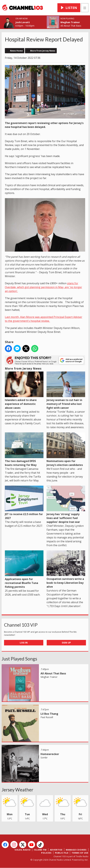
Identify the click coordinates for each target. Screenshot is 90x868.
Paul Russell (47, 717)
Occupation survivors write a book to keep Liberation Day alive (66, 569)
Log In (24, 643)
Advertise (56, 850)
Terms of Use (80, 853)
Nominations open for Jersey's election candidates (66, 449)
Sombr (44, 758)
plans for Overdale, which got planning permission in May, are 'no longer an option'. (43, 287)
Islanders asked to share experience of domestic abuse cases (24, 390)
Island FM (40, 850)
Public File (62, 853)
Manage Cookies (76, 850)
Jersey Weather (17, 790)
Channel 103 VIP (21, 625)
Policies (46, 853)
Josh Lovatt (23, 22)
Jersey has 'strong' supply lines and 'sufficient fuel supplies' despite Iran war (66, 504)
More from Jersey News (43, 51)
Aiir (86, 860)
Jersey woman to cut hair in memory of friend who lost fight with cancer (66, 390)
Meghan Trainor (70, 22)
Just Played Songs (19, 659)
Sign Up (66, 643)
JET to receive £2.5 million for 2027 (24, 503)
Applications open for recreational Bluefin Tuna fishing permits (24, 569)
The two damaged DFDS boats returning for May (24, 449)
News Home (16, 51)
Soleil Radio (23, 850)
